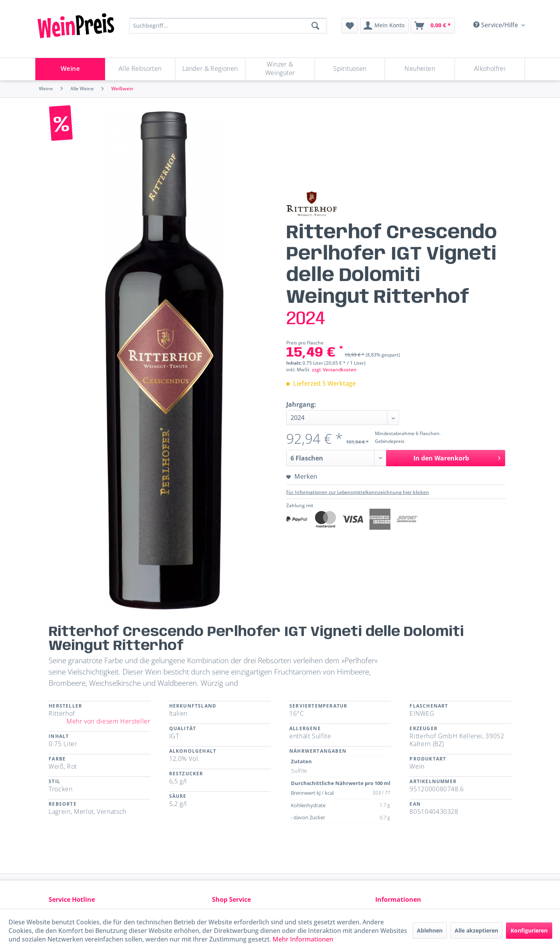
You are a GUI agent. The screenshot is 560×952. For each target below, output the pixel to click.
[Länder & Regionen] (210, 69)
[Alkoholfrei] (490, 69)
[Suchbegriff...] (228, 26)
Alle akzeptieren (476, 930)
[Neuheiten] (420, 69)
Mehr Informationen (303, 939)
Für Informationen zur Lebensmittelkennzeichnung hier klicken (358, 492)
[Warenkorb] (433, 26)
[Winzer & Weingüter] (280, 69)
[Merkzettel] (350, 26)
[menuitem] (350, 26)
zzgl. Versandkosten (334, 370)
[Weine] (70, 69)
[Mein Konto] (384, 26)
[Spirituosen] (350, 69)
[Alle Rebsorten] (140, 69)
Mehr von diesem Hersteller (108, 721)
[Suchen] (315, 26)
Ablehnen (430, 930)
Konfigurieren (529, 930)
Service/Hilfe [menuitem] (496, 25)
